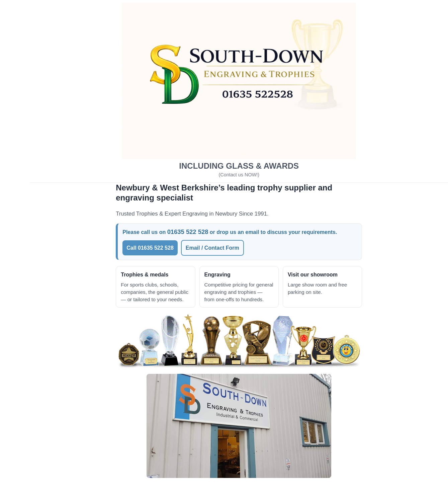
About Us (21, 145)
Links (16, 249)
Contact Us (23, 293)
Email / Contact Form (231, 244)
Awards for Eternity (33, 219)
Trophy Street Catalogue (40, 175)
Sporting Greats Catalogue (43, 160)
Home (16, 131)
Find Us (19, 263)
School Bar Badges (33, 234)
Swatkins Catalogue (34, 204)
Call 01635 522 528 (169, 244)
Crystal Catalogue (31, 190)
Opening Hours (28, 278)
